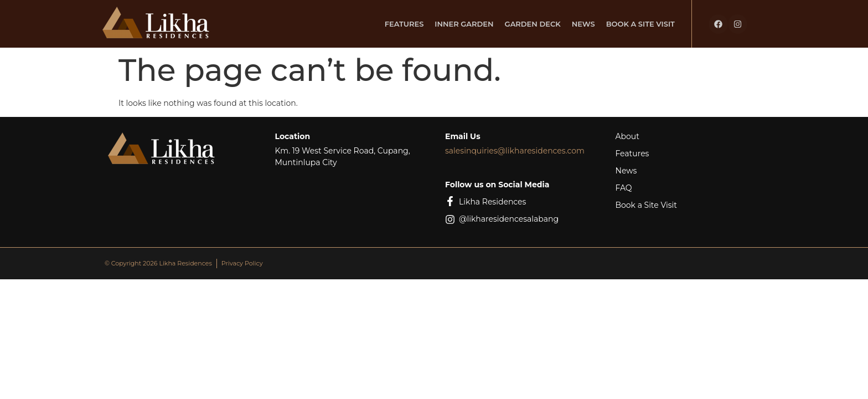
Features (404, 24)
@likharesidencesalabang (509, 219)
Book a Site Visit (640, 24)
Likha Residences (492, 202)
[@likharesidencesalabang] (450, 219)
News (583, 24)
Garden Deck (533, 24)
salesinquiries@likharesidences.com (515, 151)
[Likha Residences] (450, 201)
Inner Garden (464, 24)
